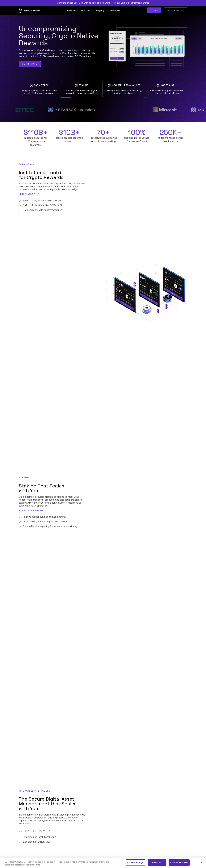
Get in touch (175, 10)
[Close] (201, 863)
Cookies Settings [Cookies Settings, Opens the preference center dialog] (135, 862)
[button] (72, 10)
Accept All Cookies (179, 862)
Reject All (157, 862)
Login (154, 10)
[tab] (39, 89)
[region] (103, 863)
